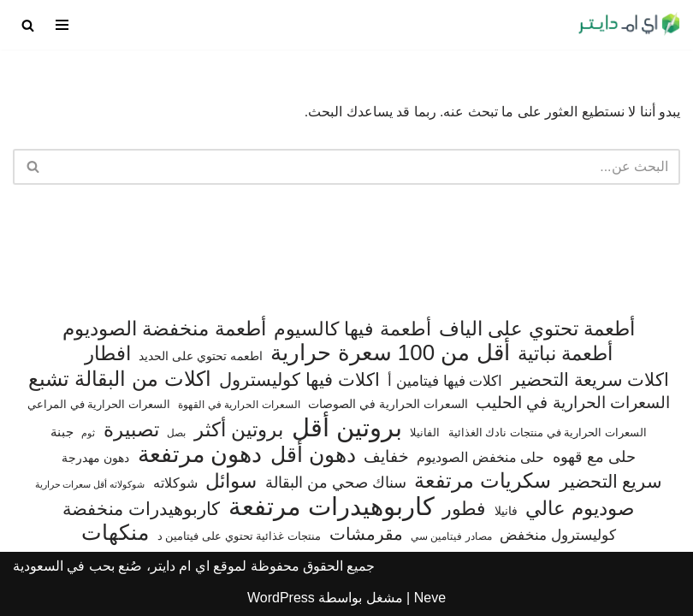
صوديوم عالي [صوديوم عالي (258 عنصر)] (580, 509)
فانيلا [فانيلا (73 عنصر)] (506, 511)
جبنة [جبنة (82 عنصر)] (62, 432)
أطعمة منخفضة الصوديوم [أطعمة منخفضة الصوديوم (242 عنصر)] (164, 329)
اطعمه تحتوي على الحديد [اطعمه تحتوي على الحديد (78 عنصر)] (201, 356)
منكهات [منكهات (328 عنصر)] (115, 533)
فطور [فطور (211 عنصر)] (464, 509)
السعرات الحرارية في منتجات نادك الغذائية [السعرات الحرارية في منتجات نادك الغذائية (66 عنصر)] (548, 432)
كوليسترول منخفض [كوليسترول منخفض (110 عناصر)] (558, 535)
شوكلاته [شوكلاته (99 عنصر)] (175, 483)
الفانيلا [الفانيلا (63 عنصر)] (425, 432)
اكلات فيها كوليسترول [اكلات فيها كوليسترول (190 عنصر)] (299, 379)
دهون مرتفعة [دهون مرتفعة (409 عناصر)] (200, 455)
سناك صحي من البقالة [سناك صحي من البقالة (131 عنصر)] (336, 482)
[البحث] (28, 25)
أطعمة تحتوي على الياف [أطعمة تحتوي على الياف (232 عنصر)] (537, 329)
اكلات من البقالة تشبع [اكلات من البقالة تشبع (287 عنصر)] (120, 379)
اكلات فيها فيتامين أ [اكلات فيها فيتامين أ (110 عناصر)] (445, 381)
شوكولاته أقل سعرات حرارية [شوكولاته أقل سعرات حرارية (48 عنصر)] (90, 484)
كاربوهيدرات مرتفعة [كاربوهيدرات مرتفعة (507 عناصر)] (332, 507)
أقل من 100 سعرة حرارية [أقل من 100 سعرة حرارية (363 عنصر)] (390, 353)
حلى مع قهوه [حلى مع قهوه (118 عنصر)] (594, 457)
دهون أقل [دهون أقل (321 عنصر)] (313, 455)
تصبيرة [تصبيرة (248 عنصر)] (131, 430)
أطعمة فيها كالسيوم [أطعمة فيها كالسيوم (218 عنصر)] (352, 329)
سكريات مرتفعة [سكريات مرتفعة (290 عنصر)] (483, 481)
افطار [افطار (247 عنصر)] (108, 354)
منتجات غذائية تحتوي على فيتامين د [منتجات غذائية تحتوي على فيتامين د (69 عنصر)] (240, 536)
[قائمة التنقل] (62, 25)
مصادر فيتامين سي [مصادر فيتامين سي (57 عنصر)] (451, 536)
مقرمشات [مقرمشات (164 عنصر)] (366, 534)
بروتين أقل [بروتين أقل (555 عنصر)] (347, 428)
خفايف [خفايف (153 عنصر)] (386, 456)
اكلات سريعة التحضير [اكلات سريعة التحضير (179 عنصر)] (590, 379)
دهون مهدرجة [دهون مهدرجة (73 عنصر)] (95, 458)
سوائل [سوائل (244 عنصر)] (231, 481)
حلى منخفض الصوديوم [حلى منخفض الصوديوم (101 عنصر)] (480, 457)
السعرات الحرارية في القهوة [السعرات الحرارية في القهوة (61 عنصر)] (239, 405)
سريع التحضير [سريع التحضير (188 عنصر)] (611, 481)
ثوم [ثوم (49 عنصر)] (88, 433)
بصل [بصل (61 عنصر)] (176, 433)
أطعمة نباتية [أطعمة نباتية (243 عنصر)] (565, 354)
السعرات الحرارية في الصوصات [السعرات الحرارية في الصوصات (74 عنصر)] (388, 404)
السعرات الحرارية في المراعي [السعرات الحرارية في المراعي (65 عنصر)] (99, 404)
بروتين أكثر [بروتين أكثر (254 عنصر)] (239, 430)
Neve (430, 598)
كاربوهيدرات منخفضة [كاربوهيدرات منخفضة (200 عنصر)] (141, 509)
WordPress (281, 598)
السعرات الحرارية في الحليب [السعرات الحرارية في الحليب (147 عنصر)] (573, 403)
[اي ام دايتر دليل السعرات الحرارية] (629, 25)
